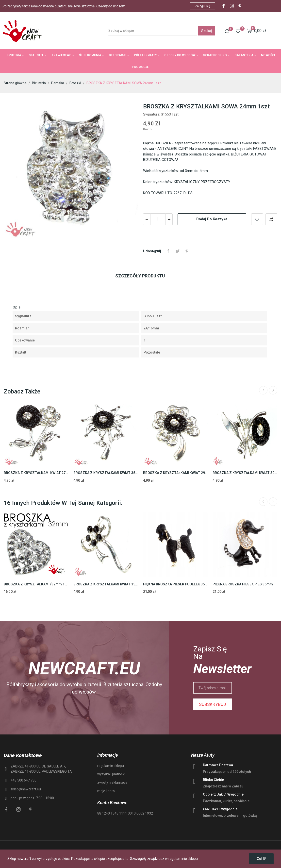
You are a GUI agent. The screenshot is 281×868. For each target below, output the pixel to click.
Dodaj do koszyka (212, 219)
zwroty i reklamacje (112, 783)
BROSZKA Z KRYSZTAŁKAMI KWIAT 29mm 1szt (175, 473)
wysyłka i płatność (111, 774)
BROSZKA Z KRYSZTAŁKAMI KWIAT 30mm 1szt (245, 473)
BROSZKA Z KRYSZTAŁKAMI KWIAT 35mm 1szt (106, 473)
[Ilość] (158, 219)
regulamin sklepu (111, 766)
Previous (263, 390)
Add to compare (271, 219)
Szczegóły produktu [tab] (140, 276)
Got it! (261, 859)
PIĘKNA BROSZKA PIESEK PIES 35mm (243, 584)
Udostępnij (168, 251)
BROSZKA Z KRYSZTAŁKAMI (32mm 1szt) (36, 584)
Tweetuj (178, 251)
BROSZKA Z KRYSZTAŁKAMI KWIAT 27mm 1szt (36, 473)
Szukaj (207, 31)
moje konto (106, 791)
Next (273, 390)
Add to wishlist (257, 219)
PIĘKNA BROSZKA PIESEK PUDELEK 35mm (175, 584)
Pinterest (187, 251)
